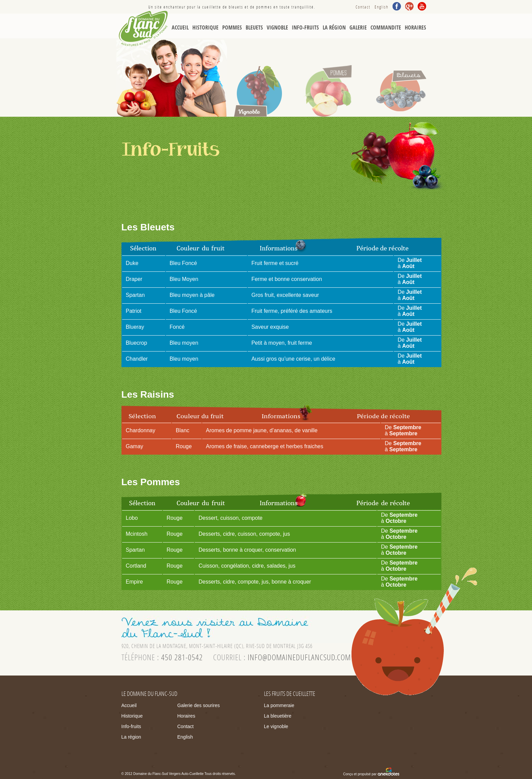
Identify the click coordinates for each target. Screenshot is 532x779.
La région (334, 28)
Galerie (358, 28)
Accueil (180, 28)
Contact (363, 7)
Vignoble (277, 28)
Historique (205, 28)
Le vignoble (276, 726)
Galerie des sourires (199, 705)
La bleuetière (278, 716)
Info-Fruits (305, 28)
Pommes (232, 28)
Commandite (386, 28)
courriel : (282, 658)
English (382, 7)
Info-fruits (131, 726)
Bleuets (254, 28)
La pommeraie (279, 705)
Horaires (415, 28)
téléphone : (162, 658)
